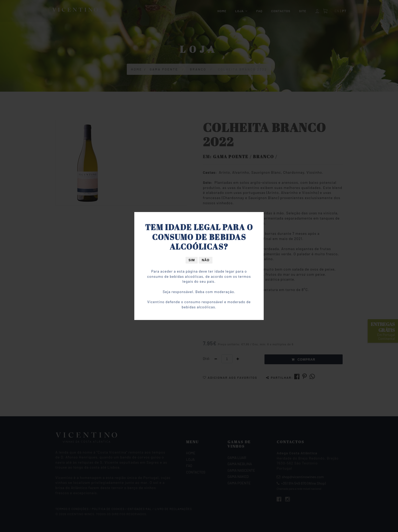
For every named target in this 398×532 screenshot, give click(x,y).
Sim (192, 260)
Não (206, 260)
